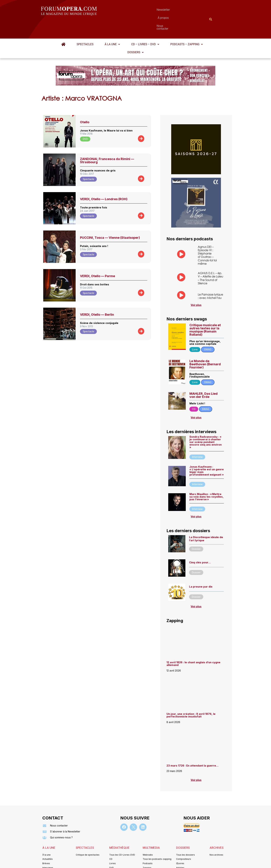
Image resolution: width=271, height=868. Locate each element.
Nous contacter (175, 11)
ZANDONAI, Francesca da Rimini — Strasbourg (107, 143)
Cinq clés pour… (200, 546)
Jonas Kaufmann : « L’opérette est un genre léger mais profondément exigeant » (207, 454)
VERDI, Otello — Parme (98, 259)
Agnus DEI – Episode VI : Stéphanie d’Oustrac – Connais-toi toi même (207, 238)
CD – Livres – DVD (145, 27)
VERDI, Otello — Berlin (97, 297)
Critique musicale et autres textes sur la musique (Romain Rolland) (205, 313)
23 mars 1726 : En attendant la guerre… (192, 749)
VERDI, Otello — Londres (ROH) (104, 182)
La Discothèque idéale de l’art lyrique (206, 522)
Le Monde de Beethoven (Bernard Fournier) (205, 347)
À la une (112, 27)
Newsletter (130, 11)
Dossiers (135, 35)
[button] (112, 27)
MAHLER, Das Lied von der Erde (204, 379)
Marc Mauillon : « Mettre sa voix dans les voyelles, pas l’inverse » (206, 480)
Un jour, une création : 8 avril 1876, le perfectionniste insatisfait (191, 699)
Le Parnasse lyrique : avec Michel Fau (210, 279)
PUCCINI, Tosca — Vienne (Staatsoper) (110, 220)
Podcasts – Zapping (186, 27)
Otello (85, 105)
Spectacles (85, 27)
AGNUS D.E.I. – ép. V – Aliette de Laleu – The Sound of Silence (211, 261)
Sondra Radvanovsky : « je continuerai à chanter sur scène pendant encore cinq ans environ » (206, 425)
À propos (151, 11)
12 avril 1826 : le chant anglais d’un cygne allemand (193, 647)
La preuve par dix (201, 570)
